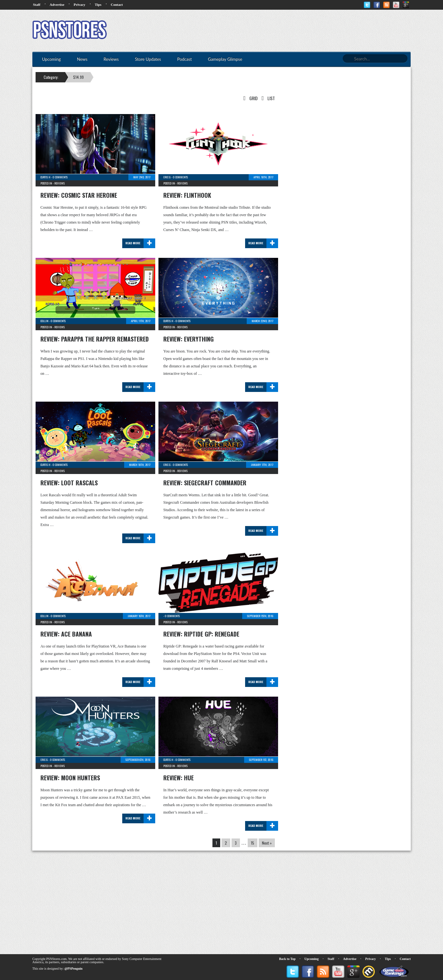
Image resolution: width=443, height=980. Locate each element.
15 (253, 843)
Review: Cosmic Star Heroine (79, 195)
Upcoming (312, 959)
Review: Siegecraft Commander (205, 483)
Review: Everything (189, 339)
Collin (44, 321)
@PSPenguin (73, 969)
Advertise (57, 5)
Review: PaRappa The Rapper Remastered (95, 339)
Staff (37, 5)
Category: (51, 77)
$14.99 (78, 77)
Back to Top (287, 959)
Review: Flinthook (187, 195)
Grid (249, 98)
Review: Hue (178, 778)
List (267, 98)
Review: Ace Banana (66, 634)
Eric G (167, 177)
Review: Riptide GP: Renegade (201, 634)
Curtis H (45, 177)
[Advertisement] (293, 31)
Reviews (59, 183)
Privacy (80, 5)
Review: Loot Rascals (69, 483)
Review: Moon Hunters (70, 778)
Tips (98, 5)
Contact (117, 5)
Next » (267, 843)
